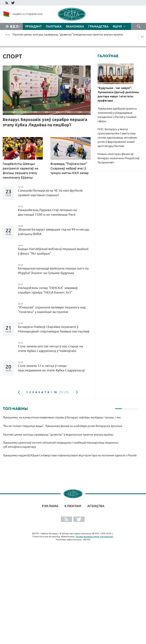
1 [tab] (119, 407)
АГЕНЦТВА (96, 506)
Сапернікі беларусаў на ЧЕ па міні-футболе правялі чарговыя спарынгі (50, 193)
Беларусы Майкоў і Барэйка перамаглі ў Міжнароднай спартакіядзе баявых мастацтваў (54, 329)
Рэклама (50, 506)
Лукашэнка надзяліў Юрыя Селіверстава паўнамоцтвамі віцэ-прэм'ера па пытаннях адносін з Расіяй (70, 455)
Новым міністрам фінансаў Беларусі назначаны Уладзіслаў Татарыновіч (118, 158)
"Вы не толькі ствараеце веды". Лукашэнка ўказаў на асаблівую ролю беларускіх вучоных (63, 426)
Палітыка (54, 26)
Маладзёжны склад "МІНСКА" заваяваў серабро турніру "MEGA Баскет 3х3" (48, 290)
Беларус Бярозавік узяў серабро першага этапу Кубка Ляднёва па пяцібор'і (45, 122)
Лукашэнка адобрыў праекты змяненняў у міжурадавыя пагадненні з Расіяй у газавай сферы (117, 115)
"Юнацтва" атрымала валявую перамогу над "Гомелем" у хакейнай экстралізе (52, 309)
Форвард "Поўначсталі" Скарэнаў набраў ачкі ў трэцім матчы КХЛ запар (70, 168)
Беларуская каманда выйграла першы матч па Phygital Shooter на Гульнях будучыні (53, 271)
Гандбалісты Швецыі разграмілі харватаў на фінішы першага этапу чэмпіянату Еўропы (20, 171)
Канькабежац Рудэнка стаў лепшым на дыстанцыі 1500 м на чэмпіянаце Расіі (47, 212)
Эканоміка (75, 26)
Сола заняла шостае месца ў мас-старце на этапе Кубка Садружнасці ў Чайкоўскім (50, 348)
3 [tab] (134, 407)
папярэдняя (19, 392)
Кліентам (73, 506)
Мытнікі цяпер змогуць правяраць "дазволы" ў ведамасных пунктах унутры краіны (58, 435)
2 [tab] (126, 407)
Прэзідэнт (33, 26)
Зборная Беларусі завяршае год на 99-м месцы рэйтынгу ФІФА (54, 232)
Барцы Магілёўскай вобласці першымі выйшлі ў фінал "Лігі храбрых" (53, 251)
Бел (15, 26)
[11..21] (64, 392)
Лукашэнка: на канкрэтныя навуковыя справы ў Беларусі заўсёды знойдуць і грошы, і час (62, 417)
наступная (77, 392)
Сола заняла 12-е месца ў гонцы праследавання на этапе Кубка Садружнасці (51, 368)
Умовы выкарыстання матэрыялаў (94, 536)
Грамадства (98, 26)
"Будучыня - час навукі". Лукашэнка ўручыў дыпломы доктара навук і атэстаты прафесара (118, 94)
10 (55, 392)
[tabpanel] (70, 438)
